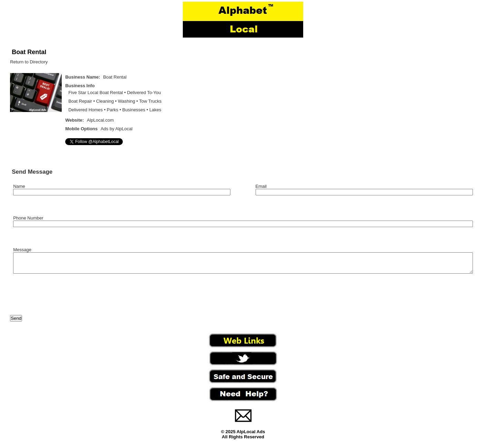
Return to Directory (29, 62)
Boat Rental (29, 52)
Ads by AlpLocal (117, 129)
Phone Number (28, 218)
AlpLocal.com (100, 120)
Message (22, 250)
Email (261, 186)
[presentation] (62, 299)
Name (19, 186)
